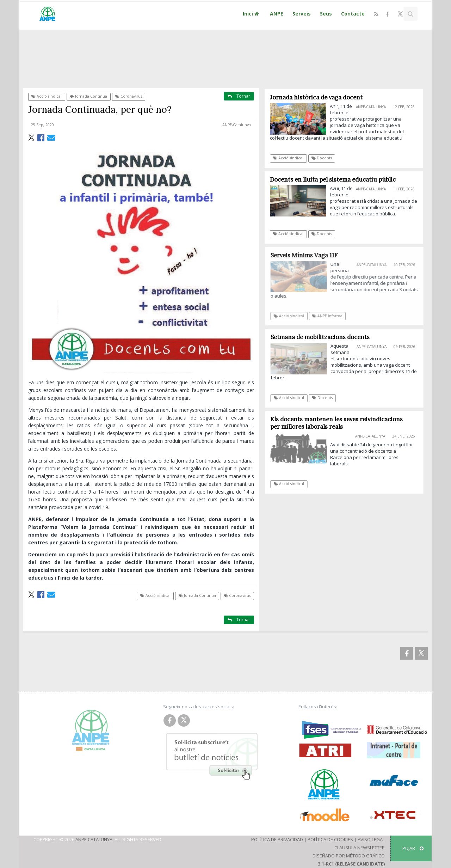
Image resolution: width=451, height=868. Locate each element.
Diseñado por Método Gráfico (349, 856)
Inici (252, 14)
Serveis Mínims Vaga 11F (308, 255)
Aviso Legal (371, 839)
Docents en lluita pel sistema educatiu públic (333, 179)
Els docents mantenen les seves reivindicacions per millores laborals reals (340, 423)
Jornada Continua (88, 96)
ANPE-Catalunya (237, 125)
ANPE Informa (331, 316)
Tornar (239, 96)
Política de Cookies (330, 839)
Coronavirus (129, 96)
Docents (322, 158)
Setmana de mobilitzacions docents (323, 337)
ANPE (277, 14)
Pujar (413, 848)
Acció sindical (47, 96)
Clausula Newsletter (360, 848)
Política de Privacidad (277, 839)
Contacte (353, 14)
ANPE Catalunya (94, 839)
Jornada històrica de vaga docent (316, 97)
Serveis (302, 14)
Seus (326, 14)
